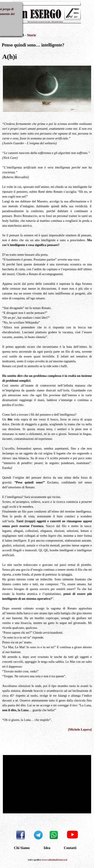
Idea (47, 848)
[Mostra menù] (12, 13)
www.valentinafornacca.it (55, 860)
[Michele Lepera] (80, 729)
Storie (32, 35)
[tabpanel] (47, 43)
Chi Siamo (22, 848)
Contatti (70, 848)
